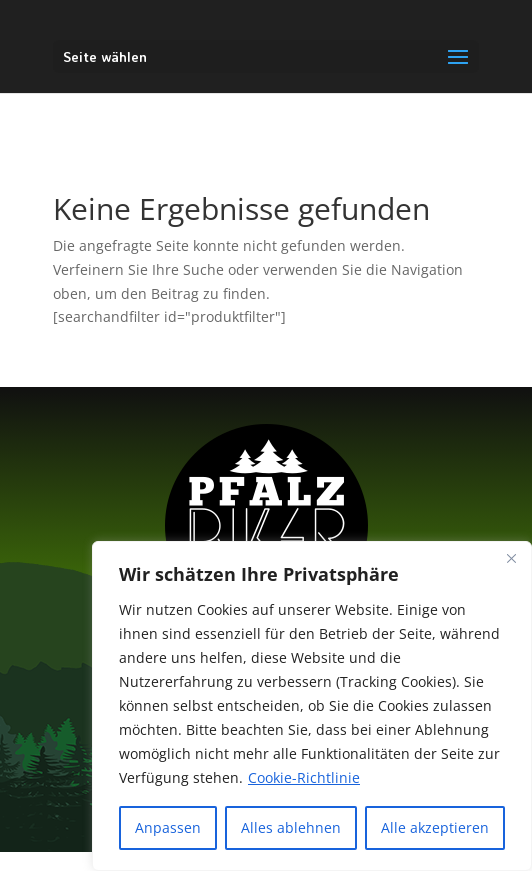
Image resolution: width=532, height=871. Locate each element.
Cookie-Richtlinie (304, 777)
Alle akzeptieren (435, 827)
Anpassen (168, 827)
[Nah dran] (511, 558)
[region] (312, 706)
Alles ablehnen (291, 827)
